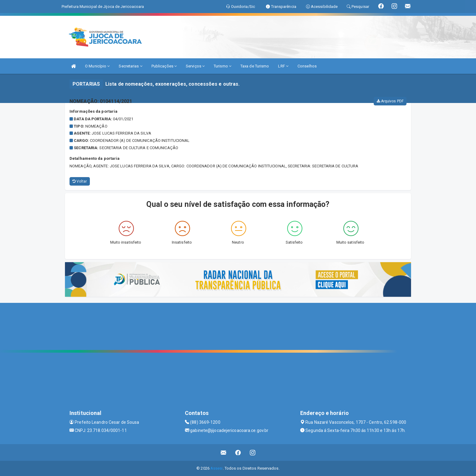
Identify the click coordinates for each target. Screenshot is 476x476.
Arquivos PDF (390, 101)
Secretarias (130, 66)
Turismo (223, 66)
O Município (97, 66)
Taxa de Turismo (255, 66)
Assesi (217, 468)
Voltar (80, 181)
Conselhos (307, 66)
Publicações (164, 66)
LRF (283, 66)
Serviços (195, 66)
